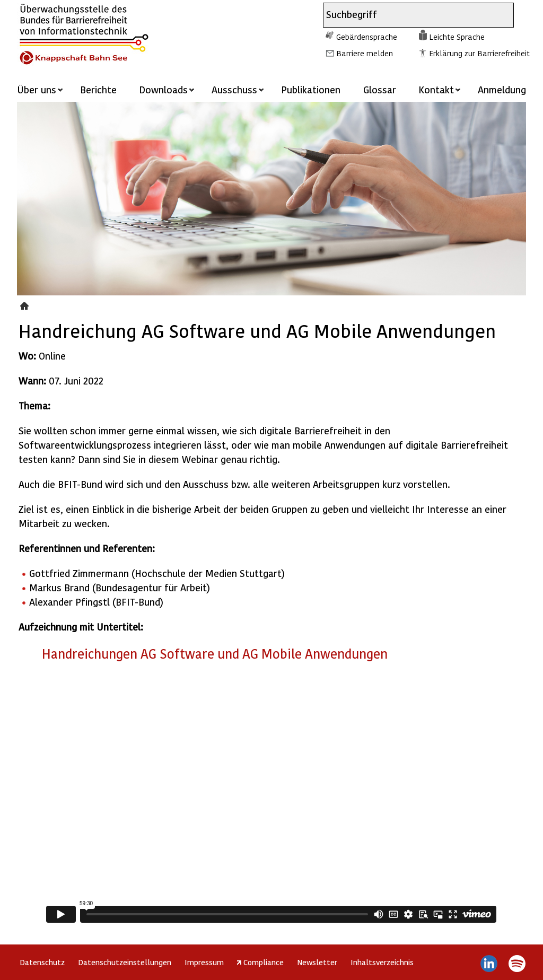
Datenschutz (42, 962)
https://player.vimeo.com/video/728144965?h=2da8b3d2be (271, 798)
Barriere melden (365, 53)
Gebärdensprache (367, 37)
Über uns (37, 89)
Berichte (98, 89)
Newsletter (317, 962)
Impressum (204, 962)
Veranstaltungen (26, 304)
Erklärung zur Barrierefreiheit (479, 53)
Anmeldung (502, 89)
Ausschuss (234, 89)
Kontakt (436, 89)
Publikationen (311, 89)
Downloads (163, 89)
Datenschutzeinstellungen (125, 962)
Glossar (380, 89)
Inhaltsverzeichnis (382, 962)
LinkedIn (489, 964)
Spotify (517, 964)
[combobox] (409, 15)
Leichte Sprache (457, 37)
